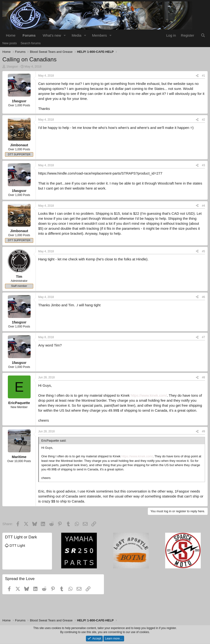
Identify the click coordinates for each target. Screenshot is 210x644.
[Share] (197, 76)
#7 (203, 337)
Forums (29, 35)
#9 (203, 431)
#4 (203, 206)
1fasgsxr (12, 66)
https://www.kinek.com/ (149, 395)
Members (100, 35)
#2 (203, 120)
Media (77, 35)
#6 (203, 297)
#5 (203, 251)
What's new (52, 35)
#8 (203, 377)
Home (11, 35)
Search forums (31, 43)
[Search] (203, 35)
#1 (203, 76)
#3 (203, 165)
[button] (65, 35)
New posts (10, 43)
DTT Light (15, 545)
